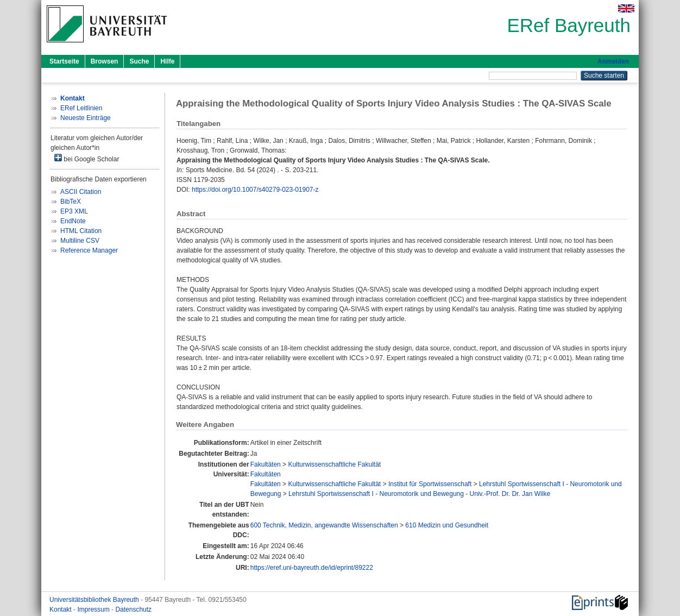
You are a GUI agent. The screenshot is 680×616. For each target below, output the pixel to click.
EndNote (73, 221)
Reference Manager (89, 250)
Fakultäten (266, 464)
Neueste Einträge (86, 118)
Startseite (64, 61)
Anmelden (613, 61)
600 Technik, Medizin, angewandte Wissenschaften (324, 525)
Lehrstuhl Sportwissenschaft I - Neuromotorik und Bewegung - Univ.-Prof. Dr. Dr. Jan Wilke (419, 494)
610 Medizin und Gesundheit (447, 525)
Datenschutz (133, 609)
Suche (139, 61)
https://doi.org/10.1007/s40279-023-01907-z (255, 190)
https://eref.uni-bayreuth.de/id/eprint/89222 (312, 568)
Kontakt (61, 609)
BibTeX (71, 202)
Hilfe (167, 61)
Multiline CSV (80, 241)
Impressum (94, 609)
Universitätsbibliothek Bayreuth (95, 600)
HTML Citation (81, 231)
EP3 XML (74, 211)
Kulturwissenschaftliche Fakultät (334, 464)
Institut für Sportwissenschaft (430, 484)
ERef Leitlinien (81, 108)
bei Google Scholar (87, 158)
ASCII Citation (81, 192)
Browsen (105, 61)
